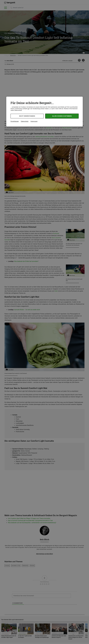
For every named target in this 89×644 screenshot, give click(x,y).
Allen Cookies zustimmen (62, 116)
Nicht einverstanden (27, 116)
